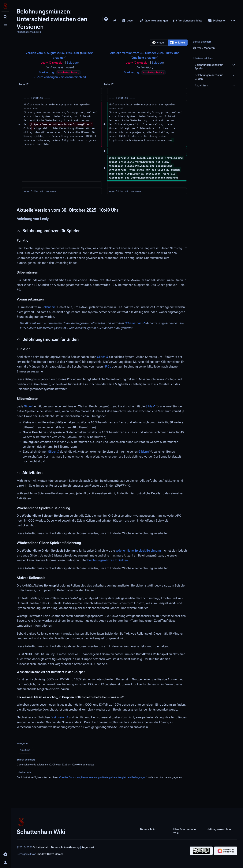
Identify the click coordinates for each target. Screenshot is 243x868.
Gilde (27, 406)
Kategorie (22, 743)
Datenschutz (148, 829)
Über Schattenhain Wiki (185, 831)
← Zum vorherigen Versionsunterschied (60, 77)
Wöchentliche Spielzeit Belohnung (138, 551)
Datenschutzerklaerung (65, 847)
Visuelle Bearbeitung (68, 72)
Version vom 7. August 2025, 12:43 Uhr (52, 53)
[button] (159, 43)
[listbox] (169, 43)
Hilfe (106, 19)
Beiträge (72, 63)
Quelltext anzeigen (145, 58)
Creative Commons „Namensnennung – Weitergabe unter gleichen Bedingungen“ (103, 777)
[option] (159, 42)
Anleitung (25, 750)
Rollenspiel (49, 307)
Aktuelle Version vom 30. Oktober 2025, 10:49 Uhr (145, 53)
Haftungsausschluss (219, 829)
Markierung (46, 72)
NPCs (107, 366)
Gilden (101, 357)
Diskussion (57, 63)
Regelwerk (88, 847)
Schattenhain (133, 323)
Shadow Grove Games (50, 854)
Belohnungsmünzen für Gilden (108, 560)
